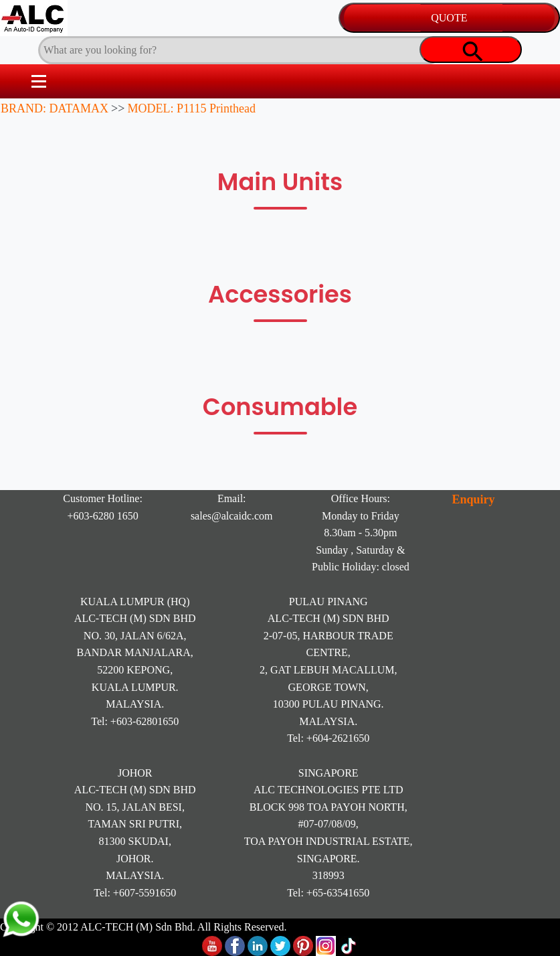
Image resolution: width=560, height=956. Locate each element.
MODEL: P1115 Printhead (191, 108)
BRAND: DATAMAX (55, 108)
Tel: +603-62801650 (135, 721)
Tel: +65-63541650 (328, 893)
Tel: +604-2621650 (328, 738)
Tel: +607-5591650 (135, 893)
